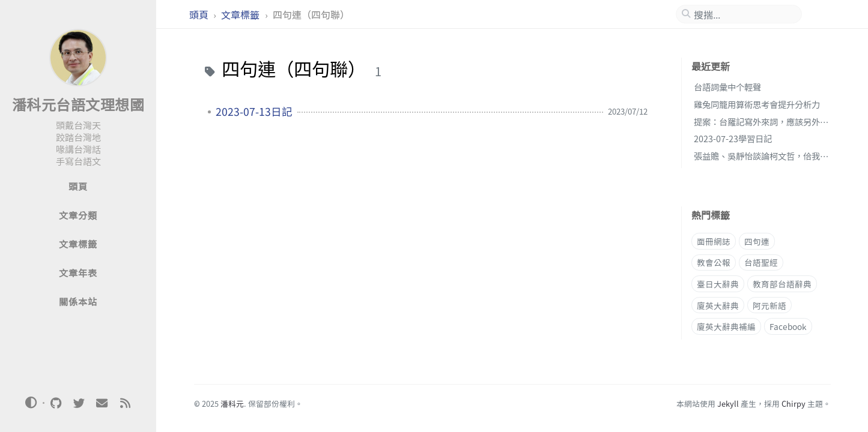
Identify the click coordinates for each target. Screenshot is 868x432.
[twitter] (79, 403)
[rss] (125, 403)
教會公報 (714, 262)
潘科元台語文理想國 (78, 104)
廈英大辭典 (718, 305)
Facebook (788, 326)
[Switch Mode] (31, 403)
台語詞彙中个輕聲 (727, 87)
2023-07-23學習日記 (733, 138)
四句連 (757, 241)
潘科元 (232, 403)
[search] (744, 14)
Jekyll (728, 403)
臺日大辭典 (718, 284)
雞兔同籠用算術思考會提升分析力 (757, 104)
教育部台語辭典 (782, 284)
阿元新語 (769, 305)
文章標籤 (241, 14)
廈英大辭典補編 (726, 326)
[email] (102, 403)
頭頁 (200, 14)
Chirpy (794, 403)
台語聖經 (761, 262)
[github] (56, 403)
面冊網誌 (714, 241)
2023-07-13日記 (254, 112)
